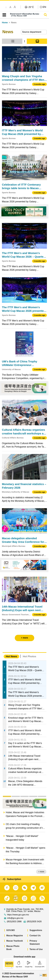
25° (31, 7)
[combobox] (34, 32)
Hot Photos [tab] (29, 656)
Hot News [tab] (11, 656)
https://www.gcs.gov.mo (18, 915)
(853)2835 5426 (34, 922)
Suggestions (36, 930)
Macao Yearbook (15, 941)
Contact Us (35, 936)
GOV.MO (11, 930)
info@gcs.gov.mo (15, 918)
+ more (41, 872)
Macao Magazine (15, 936)
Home (5, 23)
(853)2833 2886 (14, 922)
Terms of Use (36, 949)
